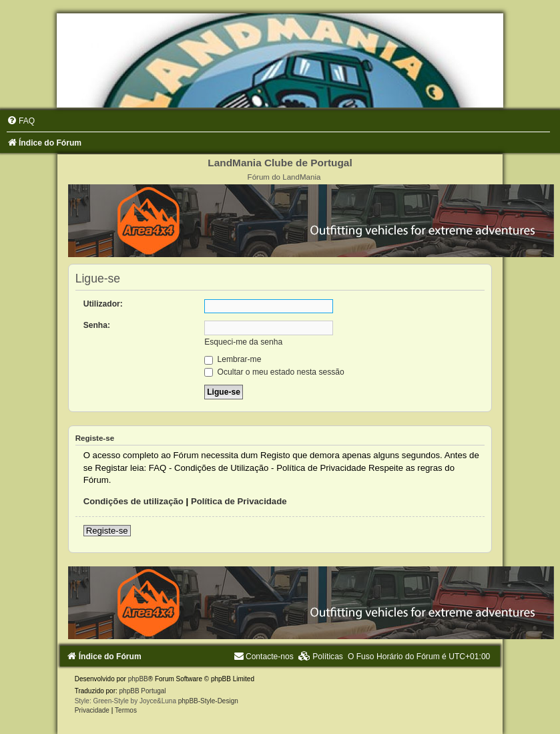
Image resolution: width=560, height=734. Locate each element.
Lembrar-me (233, 359)
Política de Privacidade (239, 501)
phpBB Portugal (143, 691)
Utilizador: (103, 304)
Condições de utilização (133, 501)
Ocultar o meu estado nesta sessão (274, 372)
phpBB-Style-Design (208, 701)
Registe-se (107, 531)
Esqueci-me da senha (243, 342)
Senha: (97, 325)
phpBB (138, 679)
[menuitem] (21, 121)
